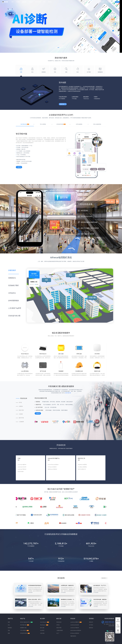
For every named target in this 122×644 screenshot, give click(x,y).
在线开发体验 (38, 2)
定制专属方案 (68, 393)
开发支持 (31, 2)
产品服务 (18, 2)
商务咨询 (102, 2)
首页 (13, 2)
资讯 (44, 2)
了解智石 (50, 2)
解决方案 (24, 2)
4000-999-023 (111, 2)
